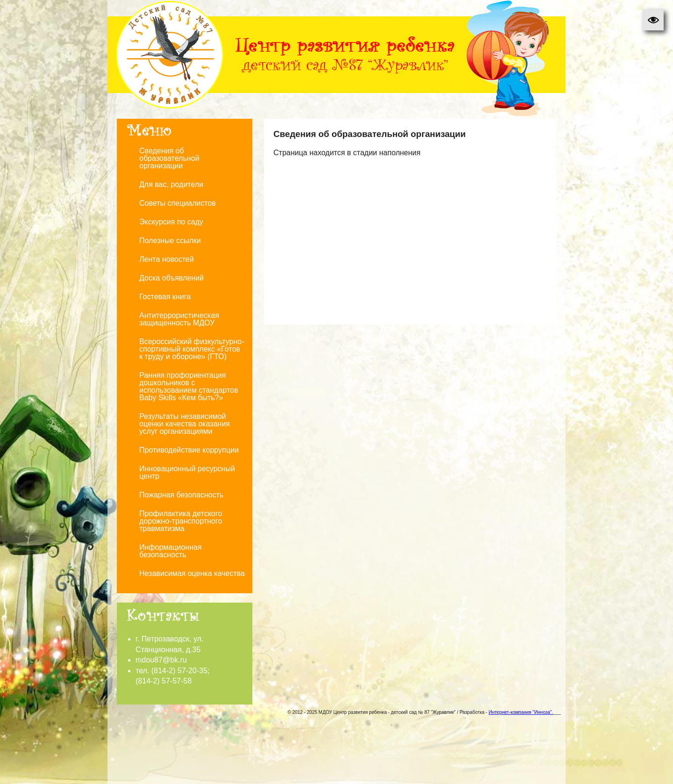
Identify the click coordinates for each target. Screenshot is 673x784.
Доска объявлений (172, 278)
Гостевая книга (165, 297)
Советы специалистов (178, 203)
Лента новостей (167, 259)
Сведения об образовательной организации (169, 158)
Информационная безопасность (170, 551)
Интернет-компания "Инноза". (521, 712)
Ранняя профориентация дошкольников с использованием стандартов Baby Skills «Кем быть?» (189, 386)
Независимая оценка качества (192, 573)
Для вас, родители (171, 184)
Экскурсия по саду (171, 222)
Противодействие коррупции (189, 450)
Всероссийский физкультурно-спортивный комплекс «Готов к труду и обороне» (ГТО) (192, 349)
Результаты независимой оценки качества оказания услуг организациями (185, 424)
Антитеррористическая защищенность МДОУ (179, 319)
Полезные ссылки (170, 241)
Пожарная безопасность (181, 495)
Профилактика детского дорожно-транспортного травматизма (181, 521)
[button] (653, 20)
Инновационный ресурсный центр (187, 472)
